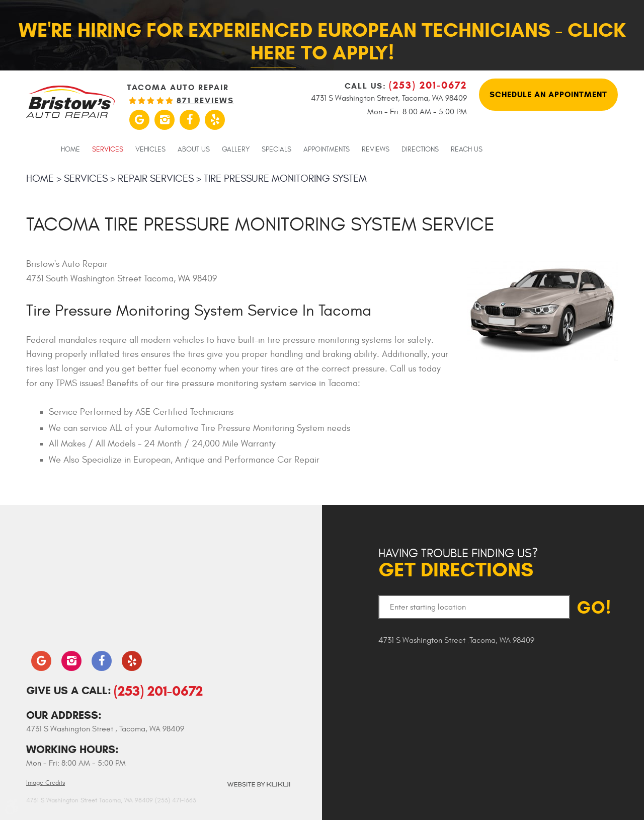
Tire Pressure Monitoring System (285, 178)
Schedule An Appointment (548, 94)
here (273, 53)
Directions (420, 150)
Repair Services (156, 178)
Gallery (236, 150)
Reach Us (467, 150)
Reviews (376, 150)
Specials (276, 150)
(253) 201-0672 (158, 691)
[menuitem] (70, 149)
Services (108, 150)
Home (70, 150)
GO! (594, 607)
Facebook (190, 120)
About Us (194, 150)
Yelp (215, 120)
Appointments (327, 150)
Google (139, 120)
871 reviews (205, 101)
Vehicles (150, 150)
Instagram (165, 120)
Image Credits (46, 783)
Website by (258, 785)
